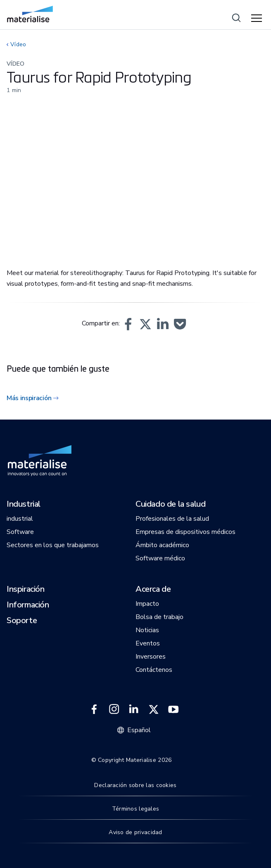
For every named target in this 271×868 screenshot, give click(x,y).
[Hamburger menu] (258, 19)
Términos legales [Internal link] (135, 809)
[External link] (94, 709)
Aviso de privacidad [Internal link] (135, 832)
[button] (128, 324)
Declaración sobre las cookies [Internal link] (135, 785)
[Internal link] (30, 14)
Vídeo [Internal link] (18, 44)
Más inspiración (29, 398)
